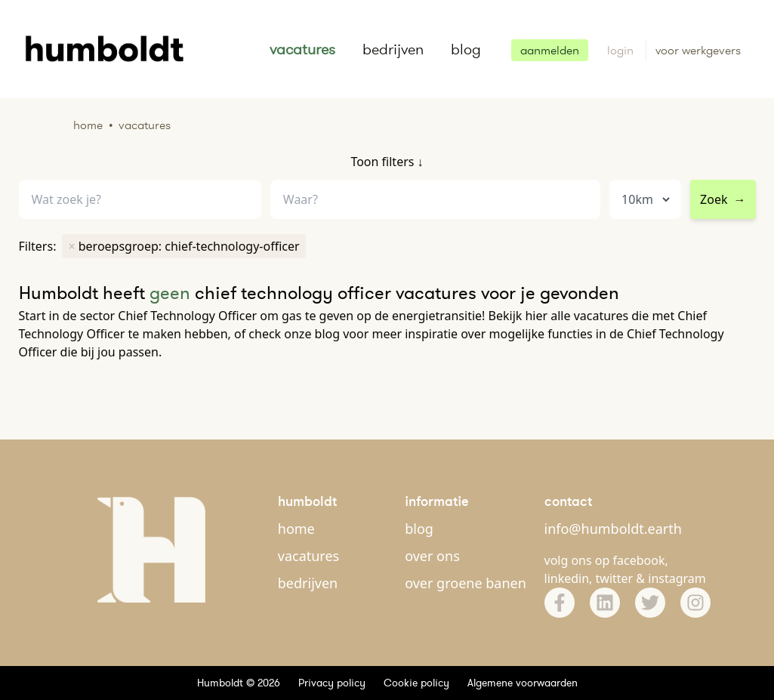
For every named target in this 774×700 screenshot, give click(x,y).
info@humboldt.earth (613, 529)
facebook (639, 560)
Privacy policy (332, 683)
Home (88, 125)
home (296, 529)
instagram (677, 578)
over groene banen (466, 583)
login (622, 50)
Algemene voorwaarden (523, 683)
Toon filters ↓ (387, 162)
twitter (615, 578)
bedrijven (393, 49)
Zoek (723, 199)
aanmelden (550, 50)
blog (466, 49)
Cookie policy (416, 683)
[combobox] (435, 200)
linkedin (567, 578)
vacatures (302, 49)
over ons (432, 556)
